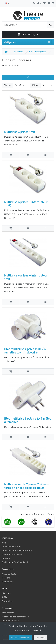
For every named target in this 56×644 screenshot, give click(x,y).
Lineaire (6, 558)
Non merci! (40, 638)
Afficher (35, 85)
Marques (6, 593)
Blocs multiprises (38, 52)
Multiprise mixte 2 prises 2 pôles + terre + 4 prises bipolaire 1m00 (26, 486)
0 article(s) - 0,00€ (28, 34)
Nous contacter (9, 574)
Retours (6, 578)
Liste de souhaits (10, 620)
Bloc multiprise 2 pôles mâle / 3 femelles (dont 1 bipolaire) (25, 351)
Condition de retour (11, 546)
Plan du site (8, 582)
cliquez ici (36, 630)
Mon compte (8, 613)
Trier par (7, 85)
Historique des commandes (15, 617)
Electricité (18, 52)
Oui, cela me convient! (21, 638)
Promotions (8, 601)
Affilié (5, 597)
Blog (4, 542)
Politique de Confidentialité (15, 562)
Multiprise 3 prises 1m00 (20, 132)
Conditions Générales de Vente (17, 550)
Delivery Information (12, 554)
